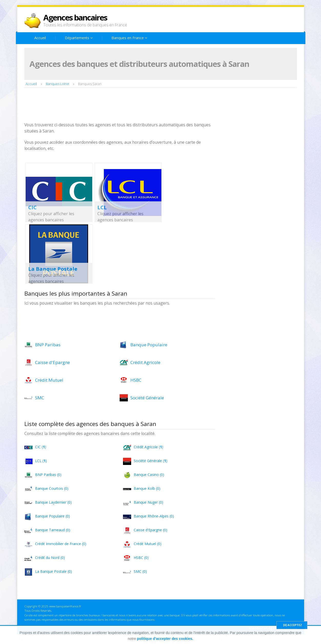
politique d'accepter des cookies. (165, 639)
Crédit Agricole (145, 362)
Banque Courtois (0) (52, 488)
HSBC (136, 380)
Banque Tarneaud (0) (53, 530)
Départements (79, 38)
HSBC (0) (141, 558)
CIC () (41, 447)
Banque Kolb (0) (147, 488)
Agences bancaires (75, 17)
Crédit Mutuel (49, 380)
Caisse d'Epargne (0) (151, 530)
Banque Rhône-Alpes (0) (154, 516)
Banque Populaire (149, 345)
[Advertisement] (118, 106)
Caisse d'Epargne (53, 362)
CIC (32, 207)
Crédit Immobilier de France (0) (61, 544)
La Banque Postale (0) (54, 571)
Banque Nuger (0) (148, 502)
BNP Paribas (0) (48, 475)
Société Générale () (151, 461)
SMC (40, 398)
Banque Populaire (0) (53, 516)
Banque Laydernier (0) (53, 502)
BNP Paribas (48, 345)
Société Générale (147, 398)
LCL (102, 207)
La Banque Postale (53, 269)
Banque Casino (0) (149, 475)
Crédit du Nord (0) (50, 558)
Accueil (40, 38)
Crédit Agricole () (148, 447)
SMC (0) (140, 571)
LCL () (41, 461)
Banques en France (129, 38)
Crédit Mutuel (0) (148, 544)
